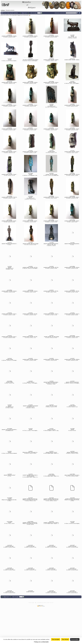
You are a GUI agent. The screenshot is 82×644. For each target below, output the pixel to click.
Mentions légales (32, 603)
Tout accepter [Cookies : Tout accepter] (56, 639)
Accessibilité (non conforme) (42, 603)
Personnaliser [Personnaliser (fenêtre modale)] (75, 639)
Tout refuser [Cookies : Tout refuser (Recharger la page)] (65, 639)
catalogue (3, 10)
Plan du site (51, 603)
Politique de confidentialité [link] (41, 642)
